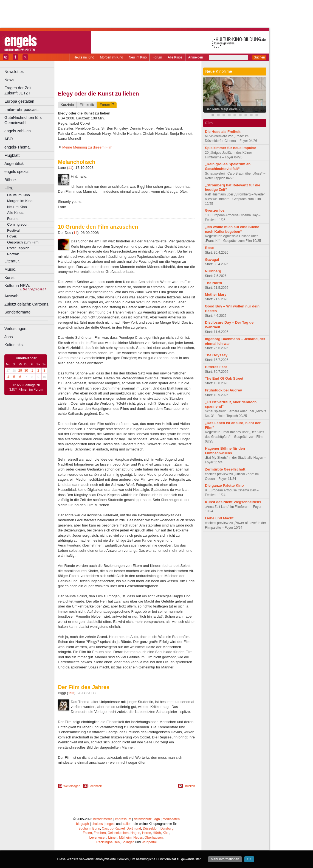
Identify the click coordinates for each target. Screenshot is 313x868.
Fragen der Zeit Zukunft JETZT (30, 90)
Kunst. (10, 278)
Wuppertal (149, 842)
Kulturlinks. (14, 345)
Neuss (138, 838)
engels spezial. (17, 172)
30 (26, 371)
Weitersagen (72, 786)
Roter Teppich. (19, 248)
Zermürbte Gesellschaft (225, 469)
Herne (147, 833)
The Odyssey (216, 355)
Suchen (259, 57)
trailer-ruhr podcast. (22, 110)
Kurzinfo (67, 105)
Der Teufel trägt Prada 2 (223, 109)
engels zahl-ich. (18, 131)
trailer (126, 824)
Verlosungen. (16, 329)
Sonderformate (17, 312)
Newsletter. (14, 72)
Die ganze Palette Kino (224, 485)
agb (157, 819)
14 (75, 233)
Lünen (113, 838)
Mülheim (125, 838)
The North (213, 283)
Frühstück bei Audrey (223, 390)
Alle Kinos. (16, 213)
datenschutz (143, 819)
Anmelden (196, 57)
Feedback (95, 786)
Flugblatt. (12, 155)
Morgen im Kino (111, 57)
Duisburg (167, 828)
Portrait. (13, 254)
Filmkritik (87, 105)
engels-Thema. (18, 147)
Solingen (128, 842)
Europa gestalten (19, 101)
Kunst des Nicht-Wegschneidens (233, 502)
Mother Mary (216, 294)
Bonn (96, 828)
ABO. (9, 139)
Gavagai (212, 260)
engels (110, 824)
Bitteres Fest (216, 367)
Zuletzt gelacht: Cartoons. (27, 304)
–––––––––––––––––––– (26, 320)
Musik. (10, 269)
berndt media (103, 819)
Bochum (84, 828)
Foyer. (12, 236)
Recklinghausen (108, 842)
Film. (9, 188)
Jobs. (9, 337)
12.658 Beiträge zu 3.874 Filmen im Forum (26, 387)
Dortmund (134, 828)
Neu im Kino (138, 57)
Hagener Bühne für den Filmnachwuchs (225, 451)
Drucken (189, 786)
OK (249, 859)
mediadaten (171, 819)
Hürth (157, 833)
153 (71, 693)
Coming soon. (18, 224)
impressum (123, 819)
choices (97, 824)
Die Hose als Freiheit (223, 132)
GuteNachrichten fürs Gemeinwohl (23, 120)
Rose (209, 248)
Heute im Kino (84, 57)
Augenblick (14, 164)
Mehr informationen (225, 859)
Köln (166, 833)
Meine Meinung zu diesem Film (87, 147)
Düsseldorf (151, 828)
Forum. (13, 219)
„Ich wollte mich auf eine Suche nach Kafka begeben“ (232, 229)
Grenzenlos (215, 210)
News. (10, 80)
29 (20, 371)
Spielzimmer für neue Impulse (231, 148)
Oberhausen (154, 838)
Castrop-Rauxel (113, 828)
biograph (82, 824)
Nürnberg (213, 271)
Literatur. (12, 261)
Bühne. (11, 180)
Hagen (135, 833)
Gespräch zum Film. (23, 242)
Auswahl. (12, 296)
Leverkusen (98, 838)
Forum (157, 57)
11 (70, 168)
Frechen (100, 833)
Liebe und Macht (219, 518)
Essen (87, 833)
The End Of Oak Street (224, 378)
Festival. (14, 230)
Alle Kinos (175, 57)
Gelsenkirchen (118, 833)
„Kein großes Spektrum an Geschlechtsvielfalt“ (228, 166)
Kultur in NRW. (17, 285)
